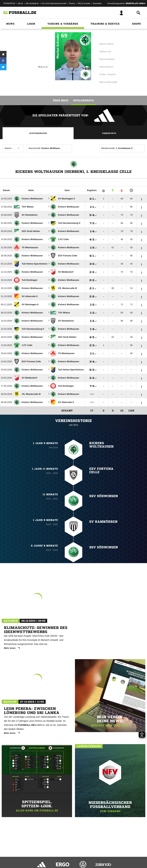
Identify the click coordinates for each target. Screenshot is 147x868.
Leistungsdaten (38, 133)
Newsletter (97, 3)
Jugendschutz (64, 857)
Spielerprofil (84, 100)
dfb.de (21, 3)
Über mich (61, 100)
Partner (72, 3)
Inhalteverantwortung (82, 857)
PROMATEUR (9, 3)
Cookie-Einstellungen (102, 857)
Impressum (7, 857)
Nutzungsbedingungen (45, 857)
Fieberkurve (109, 133)
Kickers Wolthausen (31, 57)
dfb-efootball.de (32, 3)
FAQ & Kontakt (84, 3)
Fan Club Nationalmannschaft (54, 3)
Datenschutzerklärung (24, 857)
